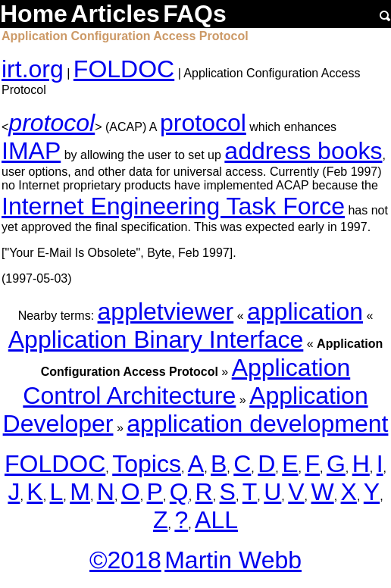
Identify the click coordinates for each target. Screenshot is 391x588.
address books (303, 151)
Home (34, 14)
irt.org (33, 69)
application (305, 311)
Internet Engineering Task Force (173, 206)
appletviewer (166, 311)
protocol (52, 123)
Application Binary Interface (156, 339)
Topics (147, 464)
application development (257, 424)
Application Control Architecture (186, 382)
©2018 (125, 560)
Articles (115, 14)
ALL (216, 520)
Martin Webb (233, 560)
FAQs (195, 14)
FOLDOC (124, 69)
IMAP (31, 151)
